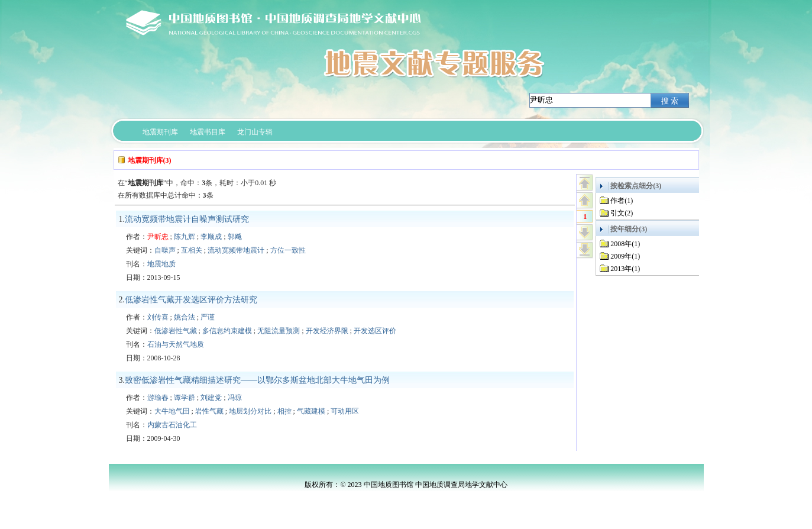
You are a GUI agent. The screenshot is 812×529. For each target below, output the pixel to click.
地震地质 (161, 264)
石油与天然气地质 (176, 344)
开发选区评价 (375, 331)
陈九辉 (185, 237)
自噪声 (165, 250)
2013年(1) (625, 269)
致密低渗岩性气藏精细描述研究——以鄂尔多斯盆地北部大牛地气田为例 (257, 380)
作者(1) (622, 201)
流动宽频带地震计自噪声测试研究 (187, 219)
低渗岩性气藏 (176, 331)
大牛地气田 (172, 411)
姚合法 (185, 317)
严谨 (208, 317)
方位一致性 (288, 250)
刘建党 (211, 398)
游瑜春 (158, 398)
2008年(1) (625, 244)
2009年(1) (625, 256)
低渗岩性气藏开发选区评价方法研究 (191, 300)
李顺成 (211, 237)
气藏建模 (311, 411)
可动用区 (345, 411)
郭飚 (235, 237)
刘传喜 (158, 317)
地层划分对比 (250, 411)
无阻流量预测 (279, 331)
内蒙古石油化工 (172, 425)
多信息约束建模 (227, 331)
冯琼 (235, 398)
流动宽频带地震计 (236, 250)
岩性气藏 (209, 411)
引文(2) (622, 213)
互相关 (192, 250)
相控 (284, 411)
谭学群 (185, 398)
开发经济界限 (327, 331)
